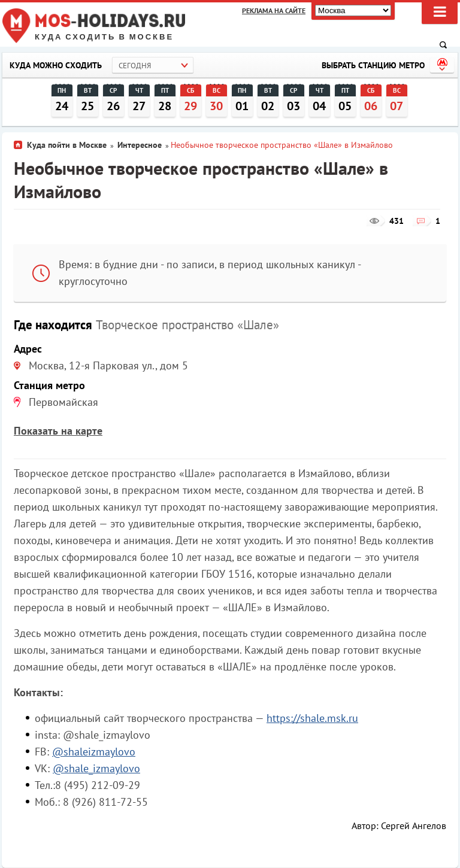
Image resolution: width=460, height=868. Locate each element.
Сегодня (135, 66)
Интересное (140, 145)
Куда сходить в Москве (104, 37)
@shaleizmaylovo (94, 752)
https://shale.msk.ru (312, 718)
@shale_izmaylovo (96, 768)
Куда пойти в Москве (67, 145)
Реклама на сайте (274, 10)
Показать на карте (58, 431)
